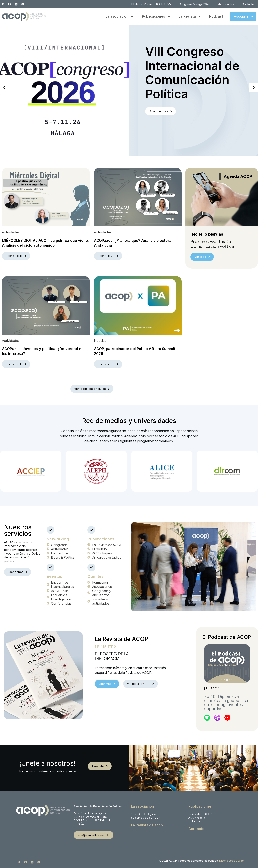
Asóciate (244, 16)
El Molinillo (195, 821)
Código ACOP (151, 818)
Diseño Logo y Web (231, 861)
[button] (5, 88)
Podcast (216, 16)
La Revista (190, 16)
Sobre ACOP (139, 814)
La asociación (120, 16)
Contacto (248, 4)
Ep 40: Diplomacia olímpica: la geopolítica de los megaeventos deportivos (226, 703)
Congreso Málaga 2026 (195, 4)
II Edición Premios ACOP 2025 (151, 4)
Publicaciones (156, 16)
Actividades (226, 4)
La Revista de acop (147, 825)
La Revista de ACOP (200, 814)
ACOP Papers (197, 818)
